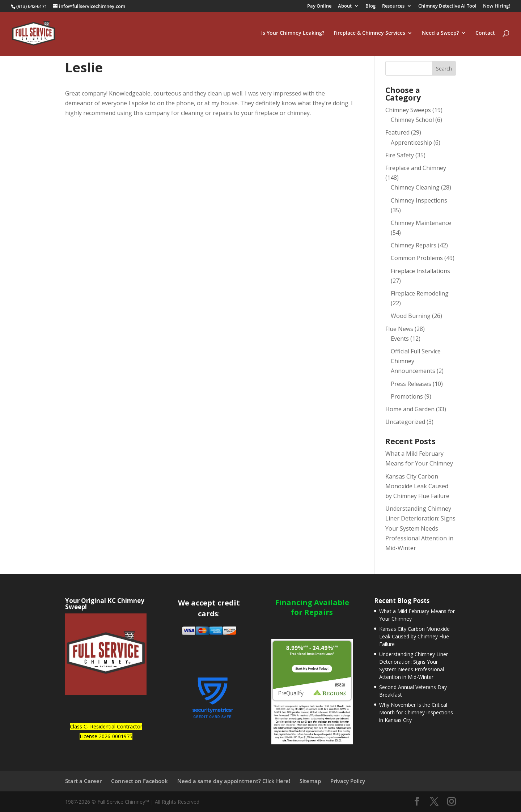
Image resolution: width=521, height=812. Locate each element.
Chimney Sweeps (408, 110)
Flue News (399, 329)
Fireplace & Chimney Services (369, 34)
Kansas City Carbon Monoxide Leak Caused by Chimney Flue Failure (417, 486)
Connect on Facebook (139, 781)
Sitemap (310, 781)
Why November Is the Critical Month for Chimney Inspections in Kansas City (416, 712)
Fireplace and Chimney (416, 168)
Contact (485, 34)
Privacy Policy (348, 781)
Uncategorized (405, 422)
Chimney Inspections (419, 200)
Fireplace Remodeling (420, 293)
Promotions (407, 396)
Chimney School (412, 120)
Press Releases (411, 384)
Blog (370, 6)
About (345, 6)
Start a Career (83, 781)
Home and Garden (410, 409)
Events (400, 339)
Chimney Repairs (414, 245)
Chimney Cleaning (415, 187)
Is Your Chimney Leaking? (293, 34)
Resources (393, 6)
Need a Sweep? (440, 34)
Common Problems (417, 258)
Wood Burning (411, 316)
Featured (397, 132)
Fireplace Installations (420, 271)
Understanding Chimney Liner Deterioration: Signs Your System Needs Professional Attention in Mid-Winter (420, 528)
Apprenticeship (411, 143)
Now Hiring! (497, 6)
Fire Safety (400, 155)
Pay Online (319, 6)
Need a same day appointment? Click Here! (234, 781)
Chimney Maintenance (421, 223)
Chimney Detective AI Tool (447, 6)
